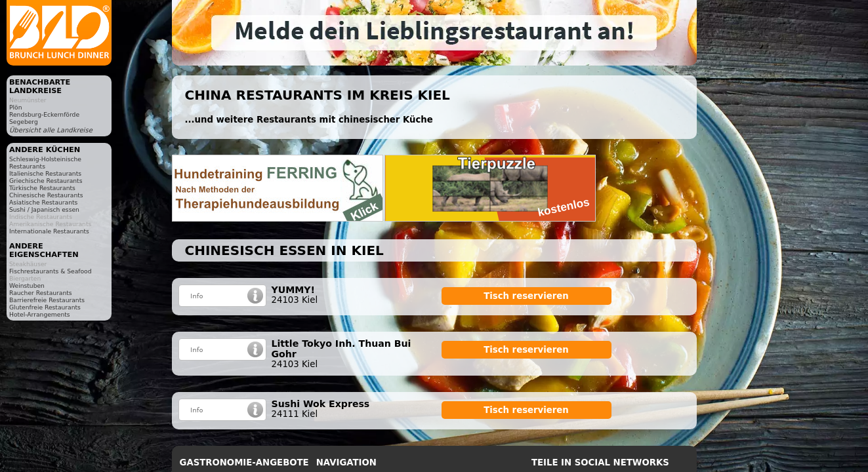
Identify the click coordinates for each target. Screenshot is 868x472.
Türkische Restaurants (42, 188)
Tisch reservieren (526, 296)
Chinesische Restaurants (46, 195)
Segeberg (24, 122)
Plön (15, 107)
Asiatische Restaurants (43, 202)
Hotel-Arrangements (40, 314)
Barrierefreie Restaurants (47, 300)
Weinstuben (27, 285)
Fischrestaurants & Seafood (51, 271)
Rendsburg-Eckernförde (44, 114)
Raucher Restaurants (41, 293)
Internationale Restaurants (49, 231)
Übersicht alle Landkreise (51, 130)
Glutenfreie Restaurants (45, 307)
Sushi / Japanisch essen (44, 209)
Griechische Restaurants (46, 181)
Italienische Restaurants (45, 173)
